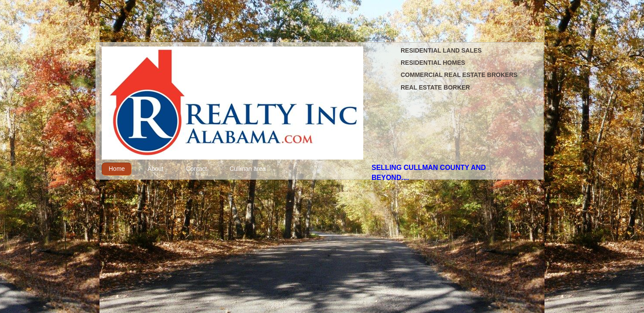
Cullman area (247, 169)
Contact (196, 169)
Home (117, 169)
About (155, 169)
